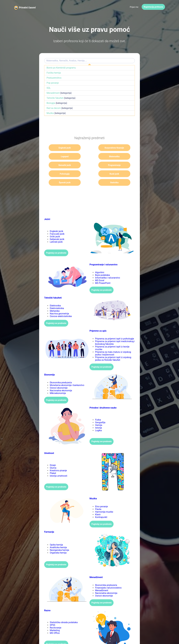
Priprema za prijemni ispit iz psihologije (115, 330)
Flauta (98, 500)
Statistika (62, 174)
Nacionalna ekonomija (61, 382)
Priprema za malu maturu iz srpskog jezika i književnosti (113, 345)
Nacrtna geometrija (59, 305)
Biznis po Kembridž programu (61, 68)
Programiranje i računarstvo (103, 256)
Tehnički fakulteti (55, 98)
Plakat (53, 464)
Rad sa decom (54, 108)
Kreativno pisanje (58, 462)
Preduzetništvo (54, 78)
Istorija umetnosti (59, 467)
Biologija (51, 103)
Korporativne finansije (90, 149)
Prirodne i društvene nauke (103, 399)
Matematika (61, 156)
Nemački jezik (90, 156)
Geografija (100, 414)
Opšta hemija (56, 536)
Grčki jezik (55, 228)
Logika (98, 422)
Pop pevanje (53, 83)
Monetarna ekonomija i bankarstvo (67, 376)
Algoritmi (100, 264)
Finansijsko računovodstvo (108, 579)
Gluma (53, 459)
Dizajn (53, 456)
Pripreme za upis (98, 322)
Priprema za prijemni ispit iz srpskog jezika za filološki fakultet (113, 350)
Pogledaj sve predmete (56, 244)
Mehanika (55, 302)
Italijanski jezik (57, 231)
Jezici (47, 210)
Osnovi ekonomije (59, 379)
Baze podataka (103, 266)
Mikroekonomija (58, 384)
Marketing (55, 622)
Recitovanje (56, 619)
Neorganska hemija (59, 541)
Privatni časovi (27, 7)
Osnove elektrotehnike (61, 308)
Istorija (99, 419)
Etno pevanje (101, 498)
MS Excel (100, 272)
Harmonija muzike (104, 503)
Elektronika (55, 297)
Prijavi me (134, 7)
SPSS (53, 616)
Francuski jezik (57, 225)
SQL (49, 88)
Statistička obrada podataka (64, 614)
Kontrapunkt (101, 508)
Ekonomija (49, 366)
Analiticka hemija (58, 539)
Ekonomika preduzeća (61, 374)
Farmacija (49, 523)
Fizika (98, 411)
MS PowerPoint (103, 274)
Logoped (118, 148)
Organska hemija (58, 544)
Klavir (98, 506)
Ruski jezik (89, 165)
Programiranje (117, 156)
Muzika (50, 113)
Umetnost (49, 444)
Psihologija (62, 165)
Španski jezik (117, 165)
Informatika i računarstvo (108, 269)
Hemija (99, 416)
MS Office (55, 624)
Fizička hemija (54, 73)
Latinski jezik (56, 233)
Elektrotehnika (57, 300)
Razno (47, 602)
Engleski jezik (62, 148)
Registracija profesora (153, 7)
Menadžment (53, 93)
